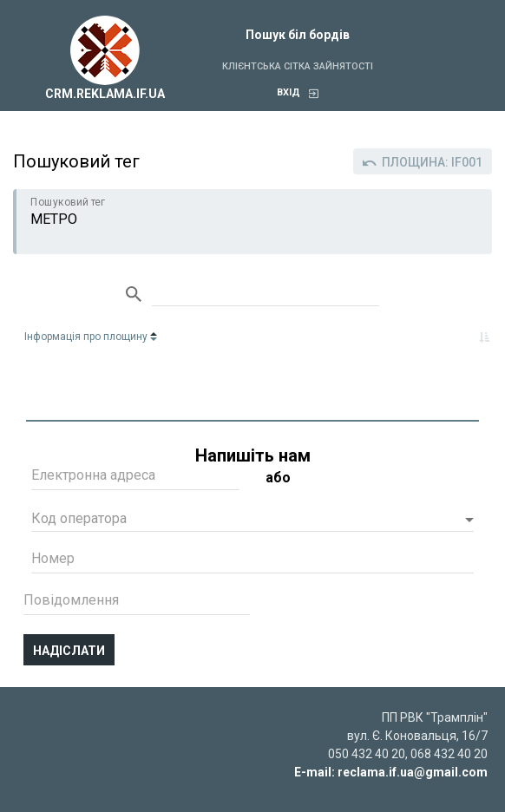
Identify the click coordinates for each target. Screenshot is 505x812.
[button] (252, 521)
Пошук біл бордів (298, 35)
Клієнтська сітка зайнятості (298, 66)
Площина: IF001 (423, 162)
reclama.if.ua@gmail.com (413, 772)
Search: (266, 295)
